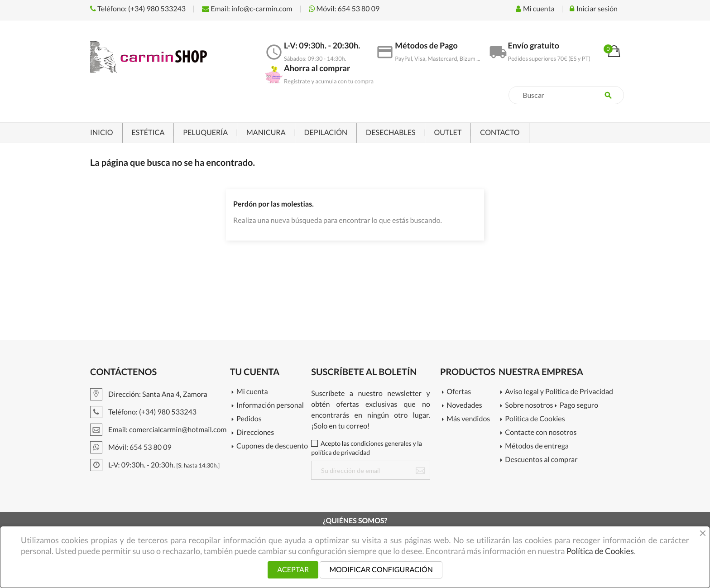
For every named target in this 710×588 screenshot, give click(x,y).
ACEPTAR (293, 570)
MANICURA (266, 133)
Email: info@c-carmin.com (247, 9)
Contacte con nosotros (541, 433)
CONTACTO (500, 133)
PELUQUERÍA (205, 133)
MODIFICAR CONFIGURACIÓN (381, 570)
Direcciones (255, 433)
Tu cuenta (255, 372)
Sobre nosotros (529, 406)
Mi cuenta (252, 392)
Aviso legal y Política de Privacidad (559, 392)
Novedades (464, 406)
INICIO (102, 133)
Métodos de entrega (537, 446)
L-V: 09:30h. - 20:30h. (155, 465)
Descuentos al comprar (541, 460)
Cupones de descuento (272, 446)
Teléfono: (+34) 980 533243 (138, 9)
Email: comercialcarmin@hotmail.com (158, 430)
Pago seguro (579, 406)
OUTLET (448, 133)
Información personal (270, 406)
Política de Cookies (535, 419)
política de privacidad (341, 452)
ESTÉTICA (148, 133)
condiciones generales (381, 443)
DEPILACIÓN (326, 133)
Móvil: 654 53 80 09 (344, 9)
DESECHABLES (391, 133)
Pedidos (249, 419)
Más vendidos (468, 419)
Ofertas (459, 392)
